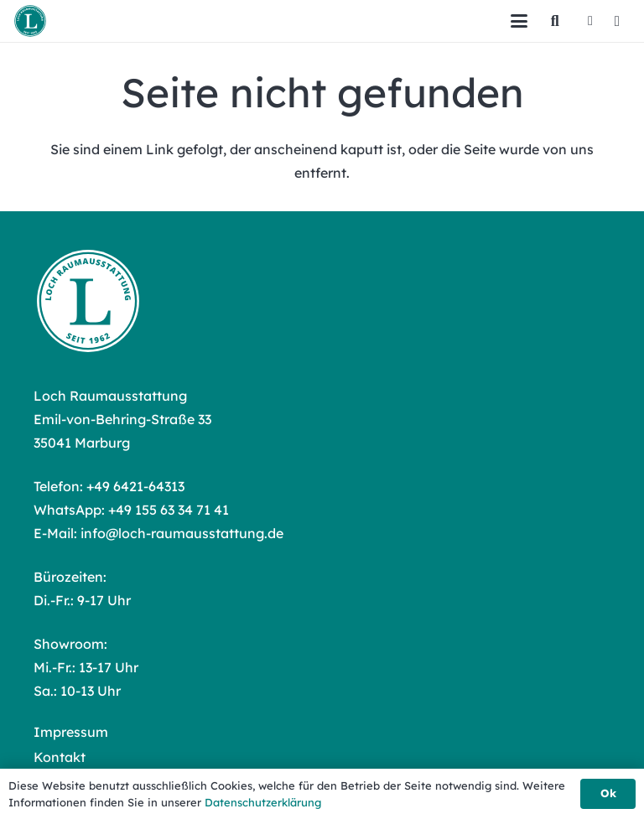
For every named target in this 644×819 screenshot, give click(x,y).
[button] (519, 21)
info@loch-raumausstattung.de (182, 533)
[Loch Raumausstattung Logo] (30, 21)
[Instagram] (617, 21)
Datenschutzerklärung (263, 802)
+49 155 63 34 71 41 (169, 510)
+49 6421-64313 (135, 486)
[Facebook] (590, 21)
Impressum (71, 732)
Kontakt (60, 757)
